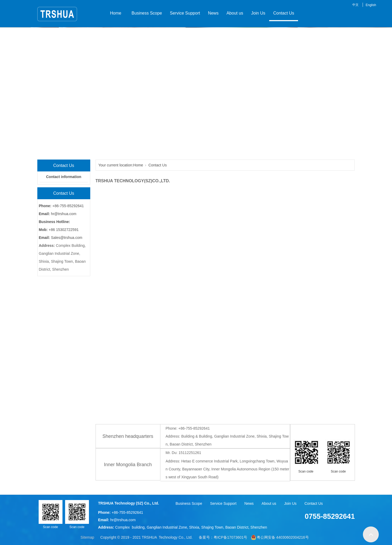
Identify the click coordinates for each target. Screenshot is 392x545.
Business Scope (146, 13)
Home (116, 13)
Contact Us (284, 13)
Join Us (258, 13)
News (213, 13)
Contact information (64, 177)
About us (235, 13)
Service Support (185, 13)
